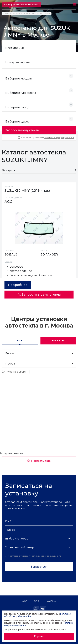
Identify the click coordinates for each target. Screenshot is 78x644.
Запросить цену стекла (22, 130)
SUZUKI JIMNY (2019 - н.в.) (27, 191)
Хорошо (39, 636)
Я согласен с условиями (46, 138)
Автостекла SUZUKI (32, 14)
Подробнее (18, 285)
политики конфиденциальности (59, 138)
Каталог (17, 14)
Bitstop (58, 340)
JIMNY (47, 14)
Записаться (39, 567)
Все (20, 340)
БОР (37, 601)
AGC (25, 601)
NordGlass (51, 601)
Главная (7, 14)
